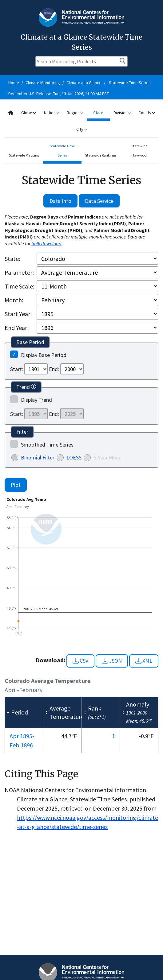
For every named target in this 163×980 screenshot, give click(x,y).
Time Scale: (19, 286)
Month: (14, 300)
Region (75, 113)
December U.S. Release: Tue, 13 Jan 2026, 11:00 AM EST (59, 94)
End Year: (17, 328)
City (81, 129)
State (98, 113)
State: (12, 259)
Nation (52, 113)
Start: (17, 369)
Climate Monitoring (43, 83)
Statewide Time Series (130, 83)
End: (54, 369)
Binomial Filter (38, 457)
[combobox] (81, 121)
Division (122, 113)
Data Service (99, 201)
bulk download (46, 243)
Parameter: (19, 272)
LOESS (74, 457)
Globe (28, 113)
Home (14, 83)
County (147, 113)
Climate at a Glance (84, 83)
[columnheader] (24, 713)
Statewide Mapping (24, 155)
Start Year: (18, 314)
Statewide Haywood (139, 151)
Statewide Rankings (101, 155)
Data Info (60, 201)
